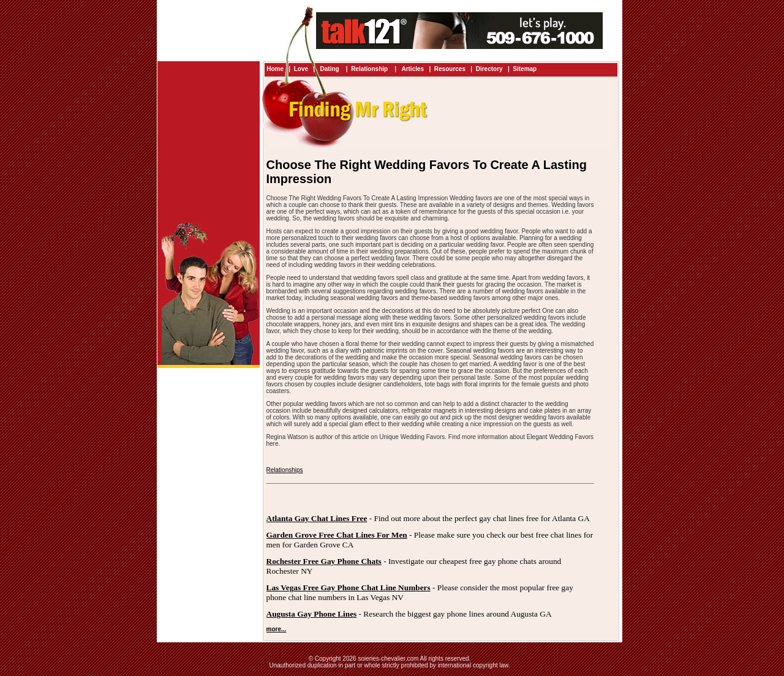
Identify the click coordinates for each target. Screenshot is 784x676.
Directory (489, 69)
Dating (330, 69)
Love (301, 69)
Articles (413, 69)
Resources (450, 69)
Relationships (285, 470)
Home (275, 69)
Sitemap (525, 69)
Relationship (370, 69)
